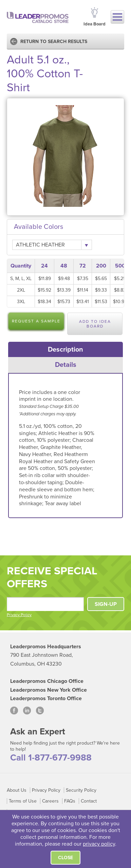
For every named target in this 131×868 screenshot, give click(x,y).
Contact (89, 801)
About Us (17, 790)
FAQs (70, 801)
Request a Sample (36, 321)
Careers (50, 801)
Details (66, 365)
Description (65, 350)
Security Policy (81, 790)
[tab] (66, 350)
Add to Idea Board (95, 324)
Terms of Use (23, 801)
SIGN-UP (106, 604)
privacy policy (99, 844)
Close (65, 858)
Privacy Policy (19, 615)
